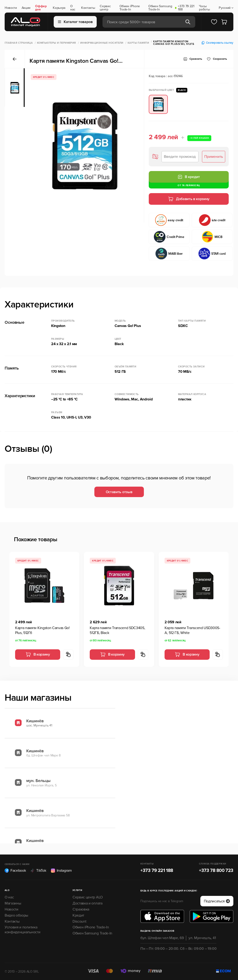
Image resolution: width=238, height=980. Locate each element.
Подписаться (217, 901)
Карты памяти (138, 43)
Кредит (78, 915)
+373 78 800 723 (216, 871)
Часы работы (204, 8)
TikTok (38, 871)
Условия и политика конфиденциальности (22, 930)
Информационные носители (102, 43)
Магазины (13, 903)
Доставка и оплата (88, 903)
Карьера (59, 8)
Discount (79, 921)
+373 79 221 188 (186, 8)
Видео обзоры (16, 915)
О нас (73, 8)
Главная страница (19, 43)
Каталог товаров (75, 22)
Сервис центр (105, 8)
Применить (214, 157)
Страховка (81, 909)
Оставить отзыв (119, 492)
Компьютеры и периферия (56, 43)
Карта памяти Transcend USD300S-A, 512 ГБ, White (192, 630)
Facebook (15, 871)
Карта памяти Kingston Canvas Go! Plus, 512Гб (42, 630)
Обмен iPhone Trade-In (130, 8)
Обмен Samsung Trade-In (160, 8)
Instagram (61, 871)
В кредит (189, 177)
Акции (26, 8)
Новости (11, 8)
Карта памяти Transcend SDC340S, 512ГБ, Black (117, 630)
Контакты (88, 8)
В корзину (38, 654)
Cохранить (217, 59)
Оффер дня (41, 8)
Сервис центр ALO (88, 897)
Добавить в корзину (189, 199)
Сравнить (193, 59)
